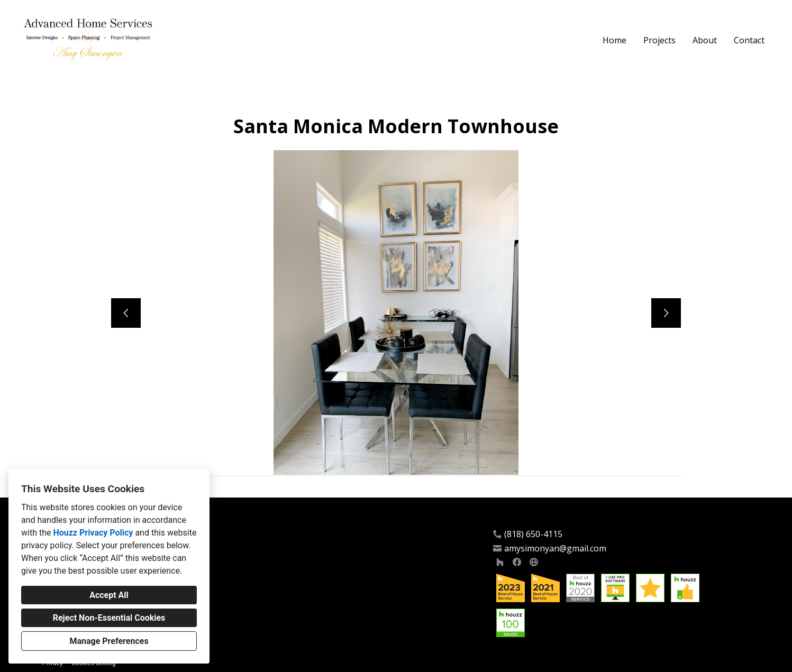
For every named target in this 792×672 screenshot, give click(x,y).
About (705, 40)
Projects (659, 40)
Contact (749, 40)
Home (615, 40)
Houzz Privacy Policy (93, 533)
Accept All (109, 595)
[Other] (534, 562)
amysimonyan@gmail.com (555, 549)
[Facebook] (517, 562)
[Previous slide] (126, 313)
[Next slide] (666, 313)
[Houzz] (500, 562)
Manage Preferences (109, 641)
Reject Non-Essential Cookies (109, 618)
